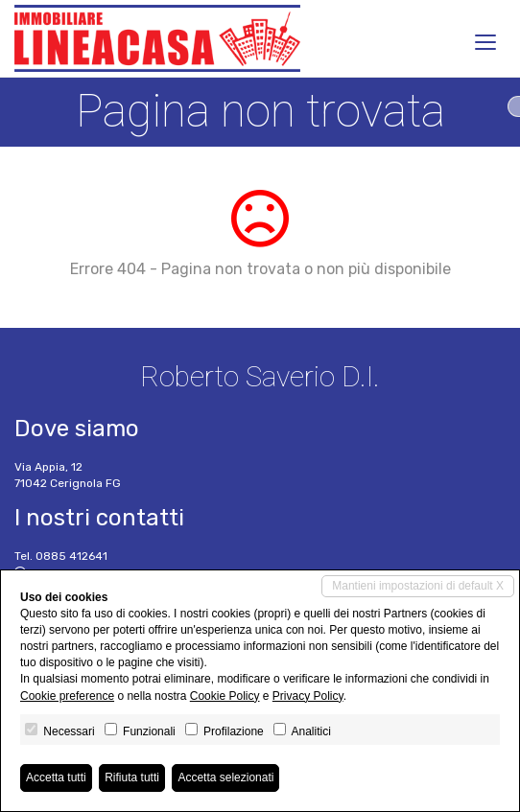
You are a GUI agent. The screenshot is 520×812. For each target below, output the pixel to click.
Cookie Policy (225, 696)
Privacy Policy (308, 696)
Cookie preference (67, 696)
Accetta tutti (56, 777)
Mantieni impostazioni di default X (418, 586)
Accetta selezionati (225, 777)
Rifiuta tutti (132, 777)
